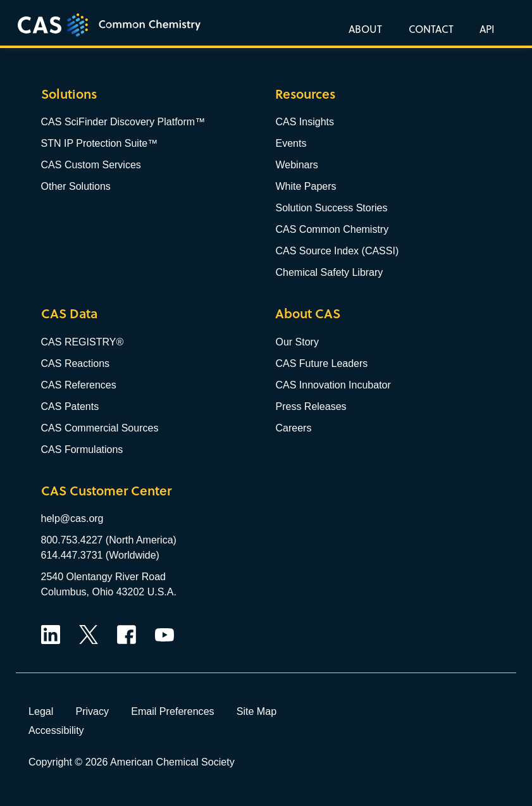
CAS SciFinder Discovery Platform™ (123, 122)
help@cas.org (72, 518)
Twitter (89, 635)
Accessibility (56, 730)
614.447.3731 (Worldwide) (100, 555)
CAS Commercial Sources (100, 428)
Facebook (127, 635)
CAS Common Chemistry (332, 229)
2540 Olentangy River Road (103, 577)
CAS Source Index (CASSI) (337, 251)
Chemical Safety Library (329, 272)
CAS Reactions (76, 363)
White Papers (306, 186)
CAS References (79, 385)
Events (291, 143)
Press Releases (311, 406)
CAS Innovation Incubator (333, 385)
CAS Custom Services (91, 165)
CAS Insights (304, 122)
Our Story (297, 342)
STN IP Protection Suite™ (100, 143)
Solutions (69, 94)
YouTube (164, 635)
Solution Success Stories (331, 208)
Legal (41, 711)
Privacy (92, 711)
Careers (293, 428)
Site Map (257, 711)
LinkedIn (51, 635)
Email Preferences (173, 711)
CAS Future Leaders (321, 363)
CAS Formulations (82, 449)
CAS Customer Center (106, 491)
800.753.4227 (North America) (109, 540)
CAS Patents (70, 406)
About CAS (308, 313)
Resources (305, 94)
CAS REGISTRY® (83, 342)
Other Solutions (76, 186)
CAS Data (69, 313)
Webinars (296, 165)
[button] (485, 28)
